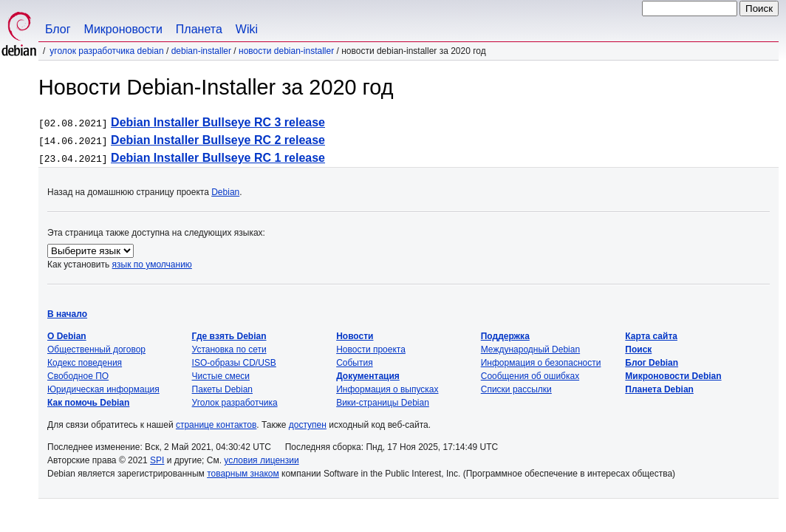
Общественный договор (96, 349)
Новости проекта (371, 349)
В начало (67, 314)
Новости (355, 336)
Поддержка (505, 336)
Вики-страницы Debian (383, 403)
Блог (58, 29)
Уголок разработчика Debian (106, 51)
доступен (308, 425)
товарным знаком (243, 474)
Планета (199, 29)
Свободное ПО (78, 376)
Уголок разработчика (235, 403)
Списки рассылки (516, 389)
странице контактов (216, 425)
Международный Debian (530, 349)
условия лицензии (261, 460)
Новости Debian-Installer (286, 51)
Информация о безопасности (541, 363)
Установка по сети (229, 349)
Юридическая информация (103, 389)
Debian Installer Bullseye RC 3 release (218, 122)
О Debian (67, 336)
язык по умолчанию (152, 265)
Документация (368, 376)
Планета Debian (659, 389)
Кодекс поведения (85, 363)
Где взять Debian (229, 336)
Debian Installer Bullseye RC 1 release (218, 158)
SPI (157, 460)
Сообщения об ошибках (530, 376)
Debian (225, 192)
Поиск (638, 349)
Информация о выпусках (387, 389)
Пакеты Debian (222, 389)
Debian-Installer (201, 51)
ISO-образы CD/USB (234, 363)
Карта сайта (651, 336)
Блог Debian (652, 363)
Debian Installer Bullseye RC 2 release (218, 140)
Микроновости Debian (673, 376)
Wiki (247, 29)
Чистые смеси (221, 376)
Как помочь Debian (88, 403)
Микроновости (123, 29)
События (355, 363)
